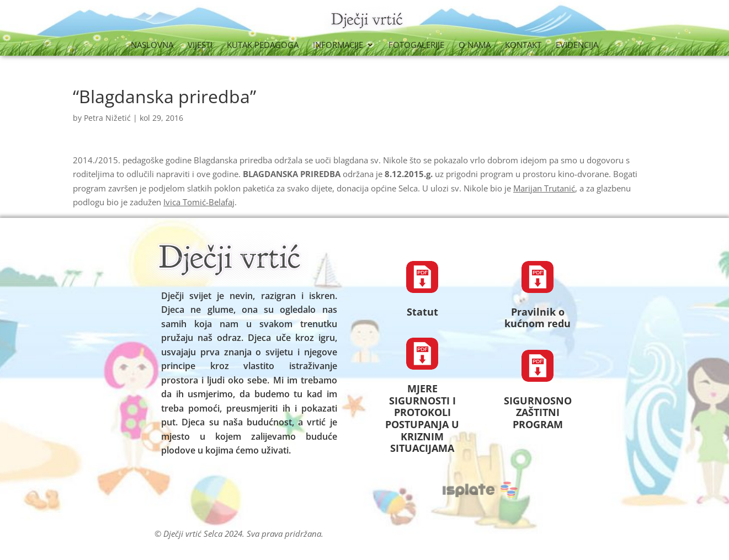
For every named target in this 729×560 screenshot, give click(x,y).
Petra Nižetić (107, 118)
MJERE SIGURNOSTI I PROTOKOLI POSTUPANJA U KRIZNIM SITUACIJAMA (422, 418)
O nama (475, 46)
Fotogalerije (416, 46)
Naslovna (152, 46)
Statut (422, 312)
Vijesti (200, 46)
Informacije (338, 46)
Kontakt (523, 46)
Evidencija (577, 46)
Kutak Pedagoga (263, 46)
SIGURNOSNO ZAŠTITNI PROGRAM (538, 412)
